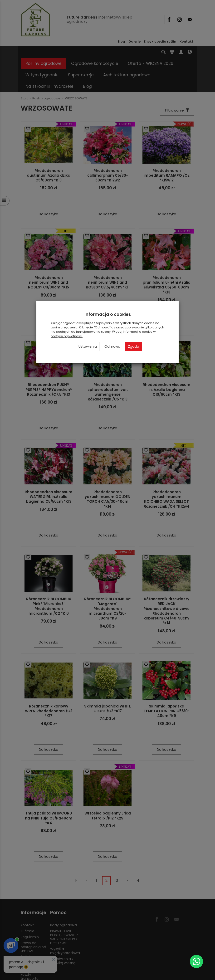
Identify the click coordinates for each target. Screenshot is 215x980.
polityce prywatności (67, 336)
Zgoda (134, 346)
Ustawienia (88, 346)
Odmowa (112, 346)
